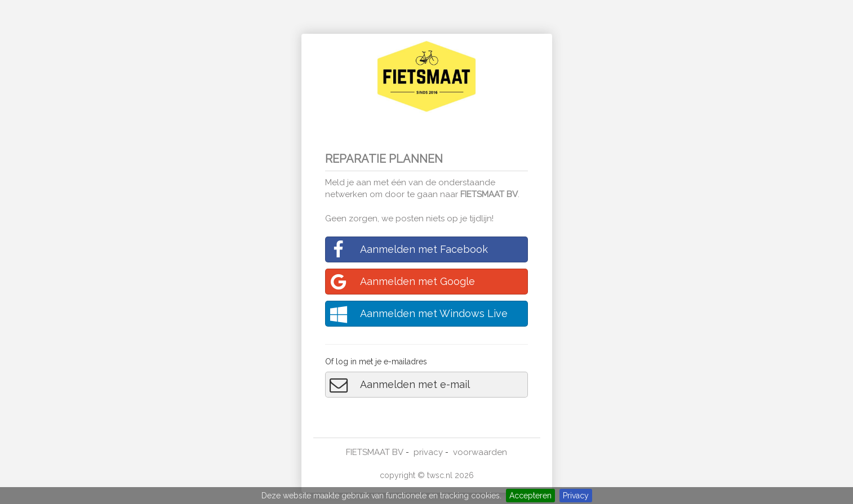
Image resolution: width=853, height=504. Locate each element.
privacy (428, 452)
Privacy (576, 496)
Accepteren (530, 496)
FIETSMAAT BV (489, 194)
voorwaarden (480, 452)
